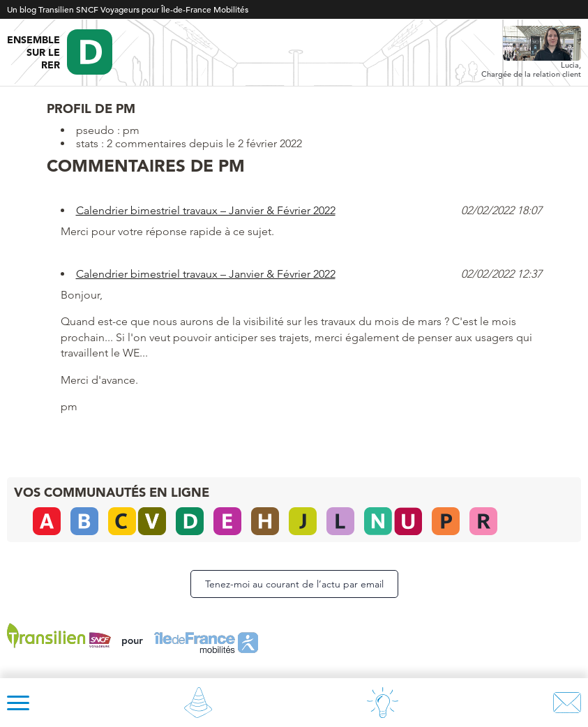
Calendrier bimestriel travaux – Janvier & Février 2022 (206, 210)
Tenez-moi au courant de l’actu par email (294, 584)
